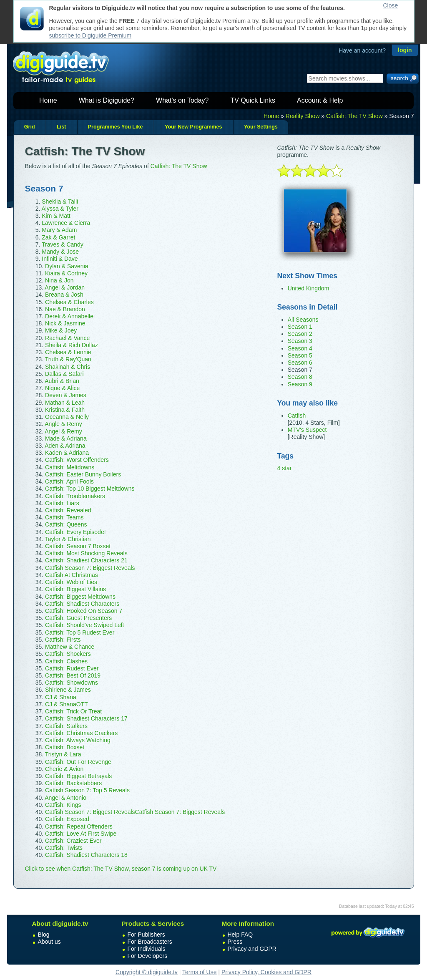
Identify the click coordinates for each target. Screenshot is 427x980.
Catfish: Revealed (68, 510)
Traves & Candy (63, 244)
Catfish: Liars (62, 503)
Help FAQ (240, 935)
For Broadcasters (150, 942)
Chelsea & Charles (69, 302)
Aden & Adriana (65, 446)
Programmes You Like (116, 127)
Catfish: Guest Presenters (78, 618)
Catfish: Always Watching (78, 740)
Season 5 (300, 355)
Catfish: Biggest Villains (75, 589)
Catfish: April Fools (69, 481)
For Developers (148, 956)
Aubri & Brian (62, 381)
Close (391, 5)
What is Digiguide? (107, 100)
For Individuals (147, 949)
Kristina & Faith (65, 410)
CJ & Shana (61, 697)
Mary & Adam (59, 230)
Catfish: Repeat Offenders (79, 826)
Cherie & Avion (64, 769)
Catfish (297, 416)
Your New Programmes (193, 127)
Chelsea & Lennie (68, 352)
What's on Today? (182, 100)
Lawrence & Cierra (66, 223)
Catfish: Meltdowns (70, 467)
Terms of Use (199, 972)
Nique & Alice (62, 388)
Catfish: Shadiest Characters (82, 604)
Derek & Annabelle (69, 316)
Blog (44, 935)
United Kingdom (309, 288)
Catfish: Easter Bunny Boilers (83, 474)
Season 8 (300, 377)
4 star (285, 468)
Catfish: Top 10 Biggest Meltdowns (90, 489)
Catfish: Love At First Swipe (81, 834)
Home (48, 100)
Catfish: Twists (64, 848)
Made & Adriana (66, 438)
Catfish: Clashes (66, 661)
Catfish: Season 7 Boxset (78, 546)
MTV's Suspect (307, 430)
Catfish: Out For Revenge (78, 762)
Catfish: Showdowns (72, 683)
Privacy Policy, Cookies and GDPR (266, 972)
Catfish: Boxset (65, 747)
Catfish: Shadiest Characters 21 (86, 560)
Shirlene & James (68, 690)
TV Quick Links (253, 100)
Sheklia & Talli (60, 202)
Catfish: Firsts (63, 640)
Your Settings (261, 127)
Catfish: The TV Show (354, 116)
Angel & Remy (63, 431)
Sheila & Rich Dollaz (72, 345)
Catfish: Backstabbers (73, 783)
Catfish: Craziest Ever (73, 841)
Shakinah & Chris (68, 367)
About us (49, 942)
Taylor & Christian (68, 539)
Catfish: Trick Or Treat (73, 711)
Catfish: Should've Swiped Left (84, 625)
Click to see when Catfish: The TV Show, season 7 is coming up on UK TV (121, 869)
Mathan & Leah (65, 403)
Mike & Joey (61, 330)
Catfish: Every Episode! (75, 532)
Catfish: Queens (66, 524)
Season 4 (300, 348)
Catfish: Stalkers (66, 726)
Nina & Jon (59, 280)
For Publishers (146, 935)
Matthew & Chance (70, 647)
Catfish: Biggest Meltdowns (80, 597)
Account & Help (320, 100)
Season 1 (300, 327)
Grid (30, 127)
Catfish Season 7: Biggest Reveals (90, 568)
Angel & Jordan (65, 287)
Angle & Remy (63, 424)
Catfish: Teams (64, 517)
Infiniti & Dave (60, 259)
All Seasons (303, 320)
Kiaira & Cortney (66, 273)
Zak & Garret (58, 237)
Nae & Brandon (65, 309)
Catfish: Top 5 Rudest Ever (80, 632)
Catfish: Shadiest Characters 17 (86, 718)
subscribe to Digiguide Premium (90, 35)
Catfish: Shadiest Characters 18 (86, 855)
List (61, 127)
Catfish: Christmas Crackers (81, 733)
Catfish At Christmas (72, 575)
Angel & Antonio (65, 798)
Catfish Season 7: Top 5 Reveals (87, 790)
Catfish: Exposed (67, 819)
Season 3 (300, 341)
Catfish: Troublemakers (75, 496)
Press (235, 942)
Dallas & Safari (64, 374)
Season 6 (300, 363)
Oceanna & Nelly (67, 417)
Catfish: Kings (63, 805)
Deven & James (66, 395)
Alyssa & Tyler (60, 209)
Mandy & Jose (60, 252)
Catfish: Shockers (68, 654)
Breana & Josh (64, 295)
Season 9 (300, 384)
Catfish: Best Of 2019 (73, 675)
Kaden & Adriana (67, 453)
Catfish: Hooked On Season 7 (84, 611)
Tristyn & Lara (63, 754)
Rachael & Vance (67, 338)
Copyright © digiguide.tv (147, 972)
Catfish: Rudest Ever (72, 668)
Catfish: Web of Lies (71, 582)
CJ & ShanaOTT (67, 704)
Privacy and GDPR (252, 949)
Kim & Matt (56, 216)
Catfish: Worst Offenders (77, 460)
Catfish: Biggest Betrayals (78, 776)
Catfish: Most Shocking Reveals (86, 553)
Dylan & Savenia (67, 266)
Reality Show (303, 116)
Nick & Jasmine (65, 323)
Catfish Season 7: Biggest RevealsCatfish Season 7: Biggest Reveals (135, 812)
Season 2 (300, 334)
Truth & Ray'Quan (68, 359)
